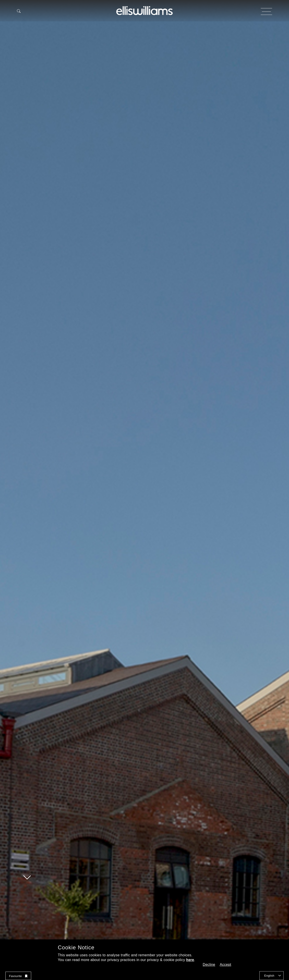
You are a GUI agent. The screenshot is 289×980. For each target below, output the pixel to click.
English (269, 976)
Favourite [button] (18, 976)
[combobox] (272, 976)
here (190, 960)
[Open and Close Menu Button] (266, 12)
